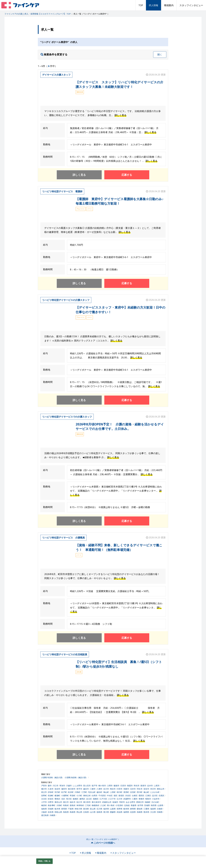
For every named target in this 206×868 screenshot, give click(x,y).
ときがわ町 (155, 792)
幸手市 (79, 789)
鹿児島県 (45, 815)
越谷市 (86, 789)
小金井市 (156, 799)
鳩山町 (106, 792)
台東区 (135, 796)
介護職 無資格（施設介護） (76, 777)
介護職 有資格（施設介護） (53, 777)
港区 (116, 796)
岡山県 (79, 812)
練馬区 (82, 799)
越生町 (99, 792)
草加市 (62, 786)
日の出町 (155, 802)
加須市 (57, 789)
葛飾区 (96, 799)
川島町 (78, 792)
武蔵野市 (127, 799)
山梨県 (113, 809)
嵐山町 (146, 792)
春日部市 (72, 789)
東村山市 (58, 802)
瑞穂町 (148, 802)
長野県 (120, 809)
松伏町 (71, 792)
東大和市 (87, 802)
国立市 (66, 802)
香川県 (106, 812)
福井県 (106, 809)
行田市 (120, 789)
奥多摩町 (52, 805)
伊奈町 (51, 792)
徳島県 (99, 812)
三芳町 (84, 792)
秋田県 (154, 805)
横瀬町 (57, 796)
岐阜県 (126, 809)
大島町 (59, 805)
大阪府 (44, 812)
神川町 (120, 792)
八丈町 (103, 805)
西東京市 (140, 802)
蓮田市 (64, 789)
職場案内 (169, 5)
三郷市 (93, 789)
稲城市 (115, 802)
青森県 (134, 805)
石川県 (99, 809)
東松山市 (161, 789)
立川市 (120, 799)
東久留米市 (96, 802)
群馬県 (64, 809)
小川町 (79, 796)
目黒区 (162, 796)
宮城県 (147, 805)
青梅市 (141, 799)
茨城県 (51, 809)
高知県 (120, 812)
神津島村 (80, 805)
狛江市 (79, 802)
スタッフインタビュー (191, 5)
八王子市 (112, 799)
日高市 (123, 786)
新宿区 (121, 796)
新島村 (73, 805)
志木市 (150, 786)
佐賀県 (133, 812)
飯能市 (117, 786)
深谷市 (146, 789)
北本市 (133, 789)
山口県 (93, 812)
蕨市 (50, 786)
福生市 (73, 802)
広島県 (86, 812)
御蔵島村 (96, 805)
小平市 (44, 802)
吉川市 (106, 789)
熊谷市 (113, 789)
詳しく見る (120, 115)
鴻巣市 (126, 789)
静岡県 (133, 809)
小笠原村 (119, 805)
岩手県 (140, 805)
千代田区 (102, 796)
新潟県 (86, 809)
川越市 (69, 786)
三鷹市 (135, 799)
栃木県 (57, 809)
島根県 (73, 812)
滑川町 (140, 792)
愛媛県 (113, 812)
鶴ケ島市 (102, 786)
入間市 (110, 786)
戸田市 (44, 786)
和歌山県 (58, 812)
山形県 (160, 805)
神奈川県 (78, 809)
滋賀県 (153, 809)
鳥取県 (66, 812)
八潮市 (99, 789)
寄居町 (73, 796)
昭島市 (148, 799)
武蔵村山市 (107, 802)
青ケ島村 (111, 805)
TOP (141, 5)
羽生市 (140, 789)
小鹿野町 (65, 796)
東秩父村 (87, 796)
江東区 (148, 796)
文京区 (44, 799)
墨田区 (141, 796)
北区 (63, 799)
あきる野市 (131, 802)
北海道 (127, 805)
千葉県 (71, 809)
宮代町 (57, 792)
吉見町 (133, 792)
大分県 (153, 812)
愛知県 (140, 809)
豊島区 (57, 799)
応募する (127, 175)
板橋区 (76, 799)
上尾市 (157, 786)
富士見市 (87, 786)
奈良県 (51, 812)
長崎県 (140, 812)
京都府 (160, 809)
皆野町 (44, 796)
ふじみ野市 (78, 786)
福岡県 (126, 812)
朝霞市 (130, 786)
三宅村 (88, 805)
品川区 (155, 796)
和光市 (137, 786)
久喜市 (51, 789)
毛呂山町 (92, 792)
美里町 (126, 792)
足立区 (89, 799)
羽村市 (122, 802)
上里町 (113, 792)
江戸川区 (103, 799)
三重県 (146, 809)
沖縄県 (53, 815)
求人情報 (153, 5)
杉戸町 (64, 792)
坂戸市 (95, 786)
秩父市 (44, 792)
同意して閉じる (44, 861)
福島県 (44, 809)
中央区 (110, 796)
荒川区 (69, 799)
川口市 (56, 786)
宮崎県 (160, 812)
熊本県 (146, 812)
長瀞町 (51, 796)
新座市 (143, 786)
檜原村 (44, 805)
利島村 (66, 805)
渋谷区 (128, 796)
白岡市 (95, 796)
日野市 (51, 802)
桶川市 (44, 789)
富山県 (93, 809)
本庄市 (153, 789)
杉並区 (51, 799)
